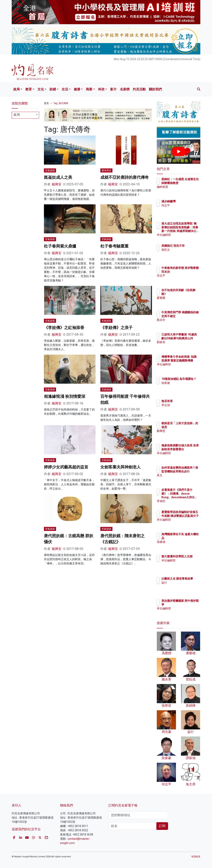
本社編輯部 (186, 235)
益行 (182, 586)
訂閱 (162, 826)
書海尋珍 (106, 170)
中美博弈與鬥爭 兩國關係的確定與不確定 (189, 316)
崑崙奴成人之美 (58, 177)
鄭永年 (183, 324)
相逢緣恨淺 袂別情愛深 (65, 396)
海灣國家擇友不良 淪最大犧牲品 (189, 538)
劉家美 (183, 346)
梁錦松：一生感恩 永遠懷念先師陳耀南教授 (189, 183)
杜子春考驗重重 (114, 246)
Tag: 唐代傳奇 (61, 103)
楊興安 (57, 184)
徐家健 (183, 386)
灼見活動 (139, 89)
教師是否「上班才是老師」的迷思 (189, 427)
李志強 (183, 405)
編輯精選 (185, 190)
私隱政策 (196, 857)
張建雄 (183, 545)
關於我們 (155, 89)
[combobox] (25, 115)
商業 (89, 89)
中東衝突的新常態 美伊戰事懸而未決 (189, 272)
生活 (65, 89)
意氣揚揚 (50, 170)
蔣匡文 (183, 253)
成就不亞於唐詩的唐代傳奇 (125, 177)
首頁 (46, 103)
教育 (29, 89)
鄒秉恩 (183, 435)
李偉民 (183, 501)
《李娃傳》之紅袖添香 (64, 328)
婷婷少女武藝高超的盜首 (66, 467)
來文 (182, 479)
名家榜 (125, 89)
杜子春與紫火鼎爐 (60, 246)
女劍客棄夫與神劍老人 (121, 467)
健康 (77, 89)
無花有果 (185, 401)
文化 (41, 89)
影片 (113, 89)
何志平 (183, 205)
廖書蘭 (183, 298)
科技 (101, 89)
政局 (17, 89)
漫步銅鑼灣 (186, 201)
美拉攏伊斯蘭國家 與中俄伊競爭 (189, 604)
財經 (53, 89)
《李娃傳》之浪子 (116, 328)
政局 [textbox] (17, 115)
